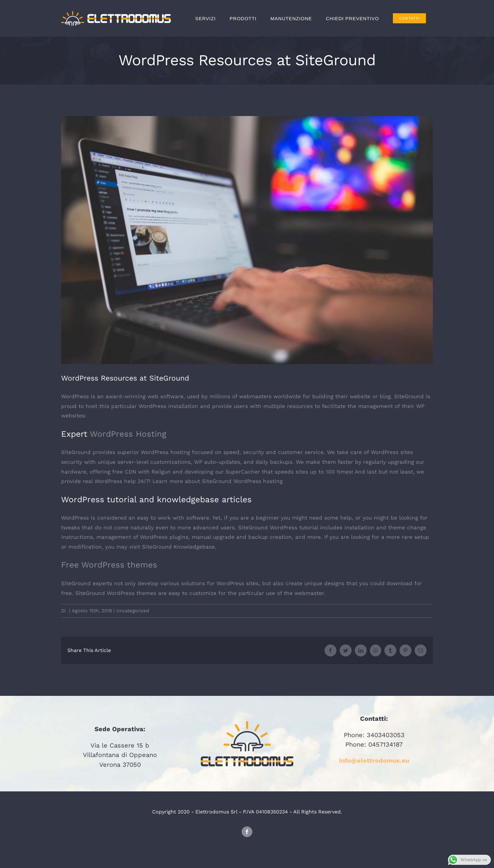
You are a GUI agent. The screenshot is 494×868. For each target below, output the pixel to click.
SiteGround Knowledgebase (178, 547)
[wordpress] (247, 240)
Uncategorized (133, 611)
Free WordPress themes (109, 565)
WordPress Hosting (128, 434)
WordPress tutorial (294, 527)
